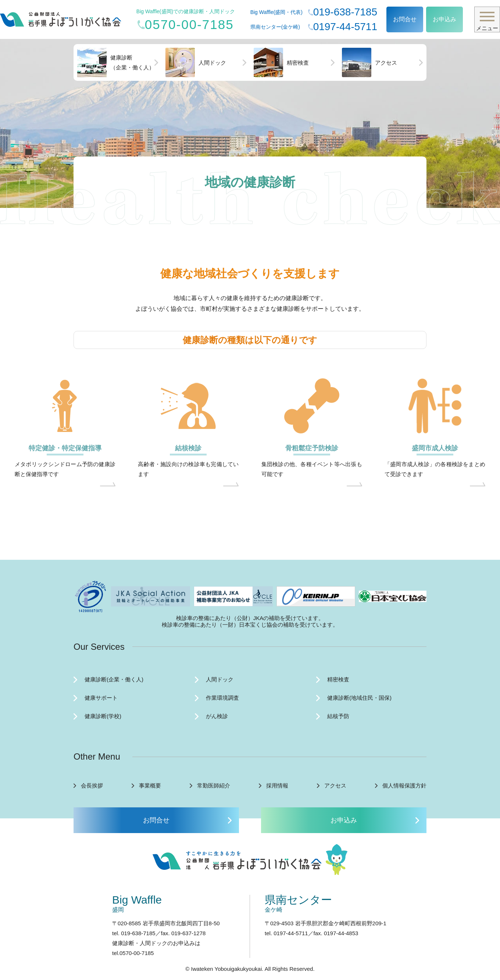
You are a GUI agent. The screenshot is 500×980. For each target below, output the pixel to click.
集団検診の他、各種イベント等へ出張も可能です (312, 469)
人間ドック (196, 62)
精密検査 (281, 62)
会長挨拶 (92, 786)
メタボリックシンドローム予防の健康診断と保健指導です (65, 469)
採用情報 (277, 786)
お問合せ (405, 19)
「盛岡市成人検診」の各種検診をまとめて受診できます (435, 469)
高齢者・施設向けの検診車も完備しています (188, 469)
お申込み (444, 19)
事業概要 (150, 786)
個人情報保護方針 (404, 786)
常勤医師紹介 (214, 786)
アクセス (369, 62)
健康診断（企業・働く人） (116, 62)
